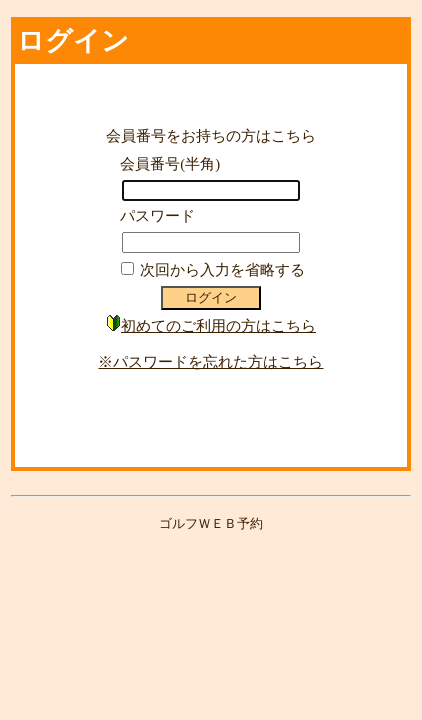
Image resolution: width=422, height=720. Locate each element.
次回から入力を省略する (222, 270)
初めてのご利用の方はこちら (218, 326)
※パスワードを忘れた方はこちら (210, 362)
